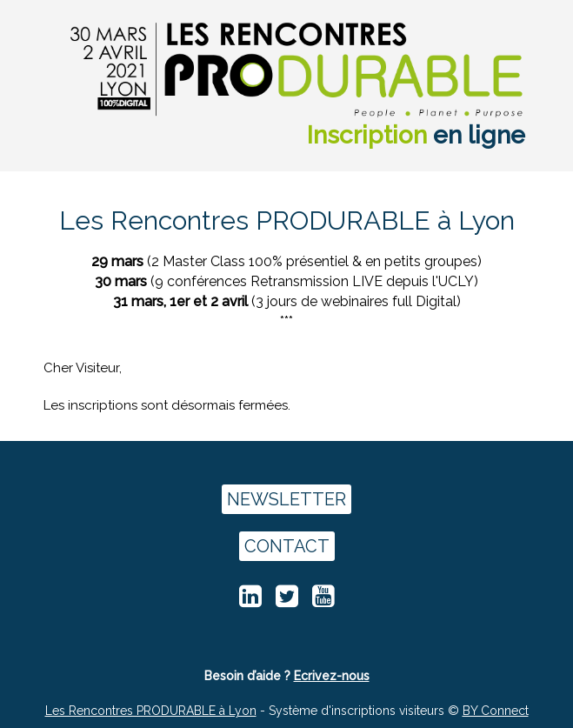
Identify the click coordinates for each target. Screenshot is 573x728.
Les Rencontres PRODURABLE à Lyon (151, 711)
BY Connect (496, 711)
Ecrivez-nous (332, 676)
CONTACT (287, 546)
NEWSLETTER (286, 499)
